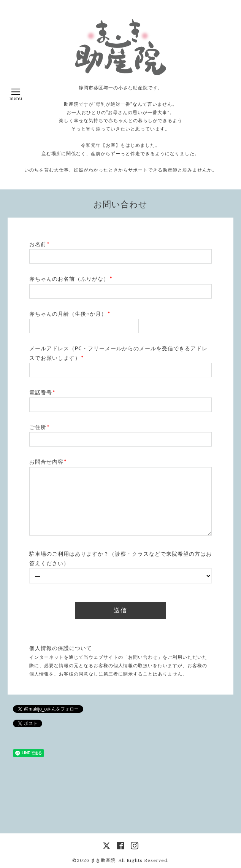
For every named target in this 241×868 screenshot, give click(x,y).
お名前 (39, 244)
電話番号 (42, 393)
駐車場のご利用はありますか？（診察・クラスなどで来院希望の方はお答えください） (121, 559)
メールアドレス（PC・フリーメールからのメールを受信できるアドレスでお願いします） (118, 353)
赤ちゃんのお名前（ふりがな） (71, 279)
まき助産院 (103, 860)
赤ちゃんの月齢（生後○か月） (70, 314)
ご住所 (39, 427)
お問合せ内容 (48, 462)
